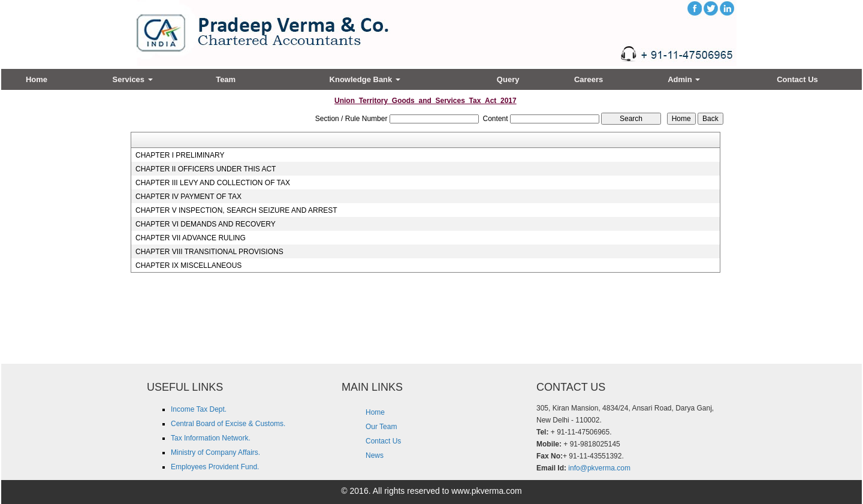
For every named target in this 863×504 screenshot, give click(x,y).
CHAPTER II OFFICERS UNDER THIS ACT (206, 169)
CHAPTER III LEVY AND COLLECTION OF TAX (213, 183)
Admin (684, 79)
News (375, 455)
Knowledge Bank (365, 79)
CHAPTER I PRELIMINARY (180, 155)
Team (226, 79)
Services (133, 79)
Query (508, 79)
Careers (589, 79)
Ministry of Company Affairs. (215, 452)
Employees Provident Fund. (215, 467)
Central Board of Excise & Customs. (228, 424)
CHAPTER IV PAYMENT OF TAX (188, 197)
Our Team (381, 427)
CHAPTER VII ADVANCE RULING (191, 238)
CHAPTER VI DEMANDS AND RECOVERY (206, 224)
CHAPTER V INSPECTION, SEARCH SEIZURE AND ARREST (236, 210)
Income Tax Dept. (199, 409)
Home (37, 79)
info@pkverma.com (599, 468)
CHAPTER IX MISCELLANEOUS (188, 265)
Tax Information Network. (211, 438)
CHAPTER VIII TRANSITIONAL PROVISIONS (209, 252)
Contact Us (797, 79)
